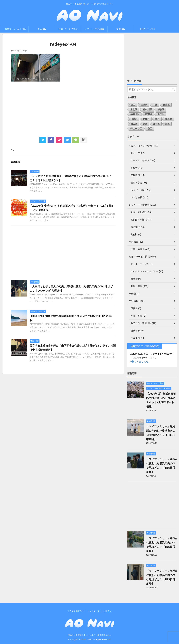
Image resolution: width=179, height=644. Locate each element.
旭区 (157, 119)
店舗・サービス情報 (68, 29)
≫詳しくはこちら (139, 362)
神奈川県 (147, 109)
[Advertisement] (63, 109)
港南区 (149, 114)
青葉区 (166, 105)
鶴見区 (169, 119)
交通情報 (121, 29)
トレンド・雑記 (147, 29)
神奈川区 (135, 114)
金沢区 (161, 114)
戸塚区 (146, 119)
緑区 (145, 124)
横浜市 (144, 105)
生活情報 (42, 29)
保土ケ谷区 (136, 129)
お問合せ (107, 611)
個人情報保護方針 (76, 611)
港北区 (134, 109)
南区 (150, 129)
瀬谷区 (134, 124)
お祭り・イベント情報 (15, 29)
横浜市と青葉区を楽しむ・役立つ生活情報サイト (89, 635)
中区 (155, 105)
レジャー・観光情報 (94, 29)
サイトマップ (93, 611)
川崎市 (134, 119)
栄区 (167, 124)
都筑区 (161, 109)
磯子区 (156, 124)
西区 (133, 105)
